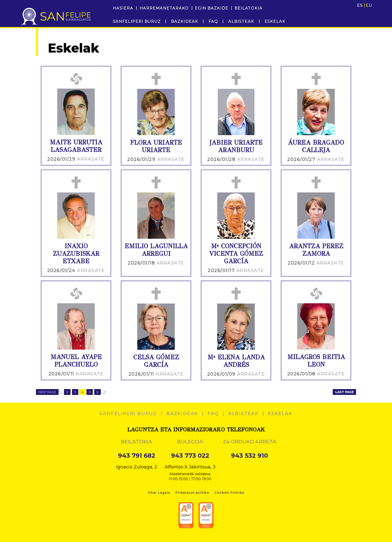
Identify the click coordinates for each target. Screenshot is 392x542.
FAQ (213, 21)
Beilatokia (249, 8)
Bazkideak (185, 21)
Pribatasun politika (192, 493)
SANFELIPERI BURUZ (137, 21)
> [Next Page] (105, 392)
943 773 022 (190, 456)
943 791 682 (137, 456)
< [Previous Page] (60, 392)
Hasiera (123, 8)
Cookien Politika (229, 493)
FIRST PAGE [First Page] (47, 392)
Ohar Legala (159, 493)
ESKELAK (275, 21)
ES (360, 5)
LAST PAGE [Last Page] (344, 392)
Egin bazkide (212, 8)
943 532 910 (249, 456)
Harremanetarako (164, 8)
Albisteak (241, 21)
